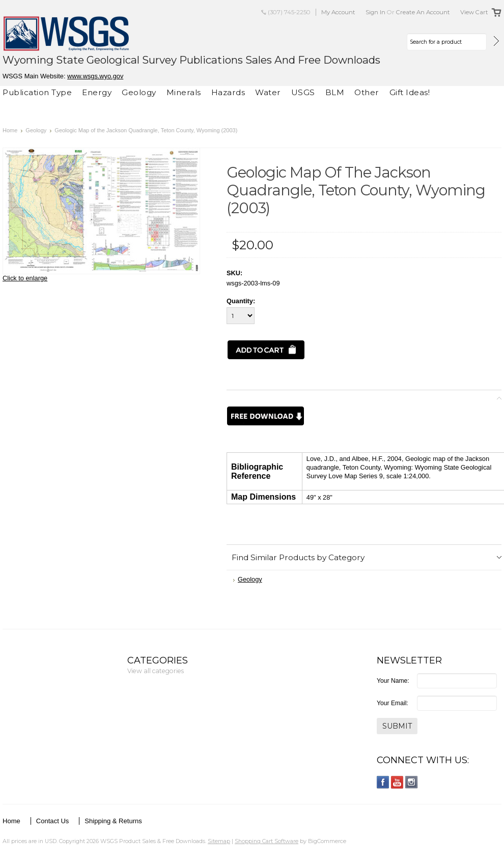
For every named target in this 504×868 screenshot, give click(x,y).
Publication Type (37, 92)
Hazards (228, 92)
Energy (97, 92)
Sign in (375, 12)
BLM (335, 92)
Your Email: (393, 703)
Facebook (383, 782)
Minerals (184, 92)
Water (268, 92)
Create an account (423, 12)
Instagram (412, 782)
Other (367, 92)
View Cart (474, 12)
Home (10, 130)
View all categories (156, 671)
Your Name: (393, 681)
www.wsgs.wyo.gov (95, 76)
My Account (338, 12)
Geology (139, 92)
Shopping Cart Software (267, 841)
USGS (303, 92)
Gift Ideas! (410, 92)
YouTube (397, 782)
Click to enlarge (25, 278)
